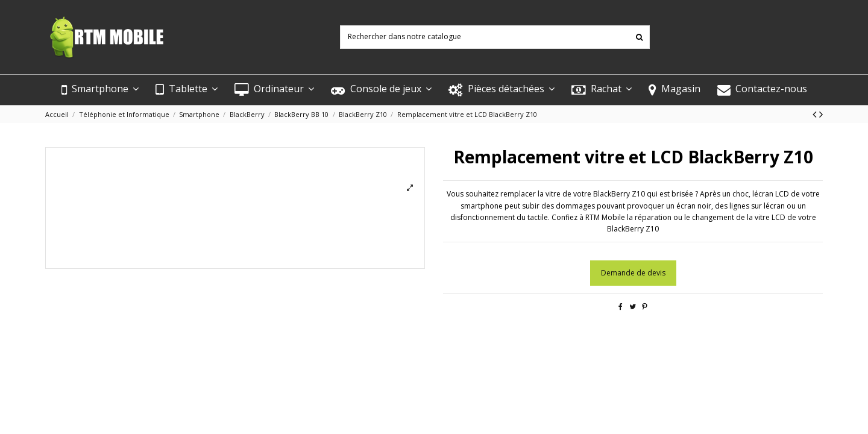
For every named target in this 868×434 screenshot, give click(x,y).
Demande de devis (633, 273)
